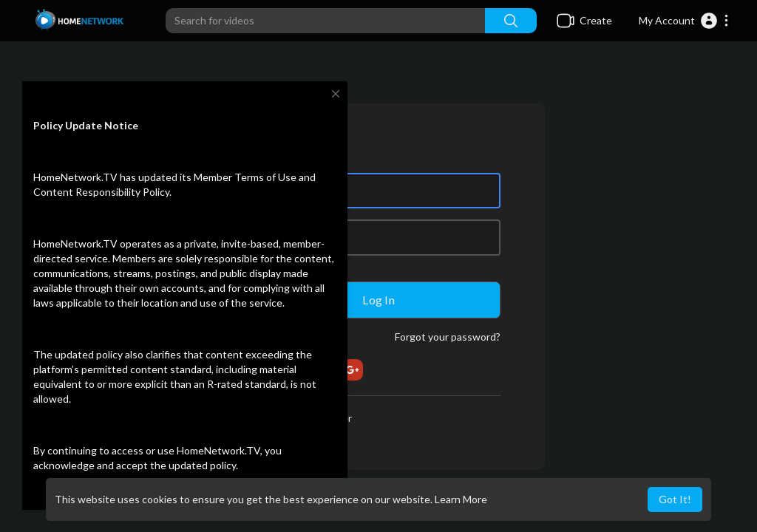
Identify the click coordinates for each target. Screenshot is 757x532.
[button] (684, 21)
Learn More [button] (461, 499)
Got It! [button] (675, 499)
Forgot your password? (448, 337)
